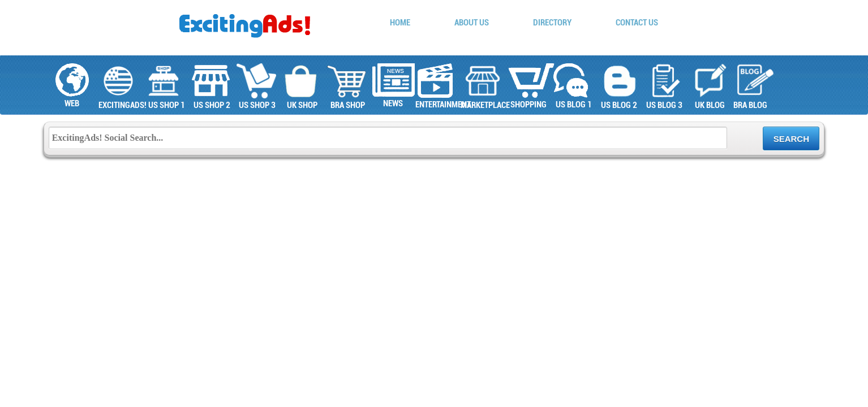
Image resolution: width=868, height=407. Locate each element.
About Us (472, 23)
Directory (552, 23)
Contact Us (637, 23)
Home (400, 23)
